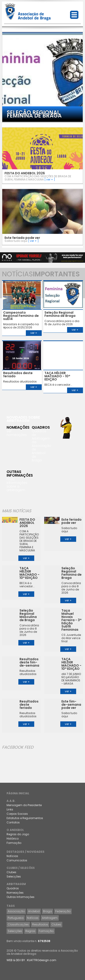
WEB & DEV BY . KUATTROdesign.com (31, 960)
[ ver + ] (50, 179)
